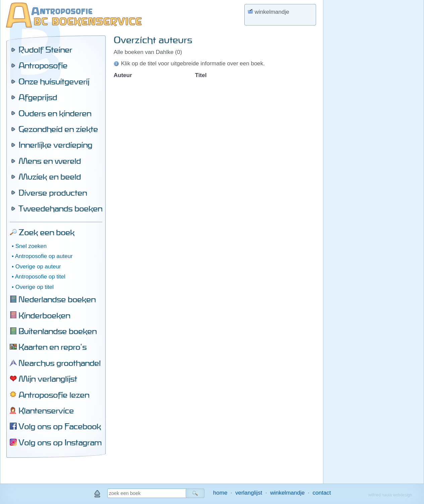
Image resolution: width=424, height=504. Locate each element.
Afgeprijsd (38, 97)
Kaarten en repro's (52, 347)
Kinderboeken (44, 315)
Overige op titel (35, 287)
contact (322, 493)
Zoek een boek (46, 232)
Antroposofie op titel (40, 277)
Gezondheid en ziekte (58, 129)
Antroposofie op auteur (44, 256)
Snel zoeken (31, 246)
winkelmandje (287, 493)
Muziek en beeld (50, 177)
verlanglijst (249, 493)
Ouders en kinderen (55, 113)
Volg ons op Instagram (60, 442)
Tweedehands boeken (60, 208)
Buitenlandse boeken (57, 331)
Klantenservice (46, 411)
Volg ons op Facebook (60, 426)
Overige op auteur (38, 267)
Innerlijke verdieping (55, 145)
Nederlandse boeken (57, 299)
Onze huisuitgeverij (54, 81)
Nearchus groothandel (59, 363)
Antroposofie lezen (54, 395)
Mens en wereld (50, 161)
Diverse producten (53, 193)
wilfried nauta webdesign (390, 495)
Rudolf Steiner (45, 50)
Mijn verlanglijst (48, 379)
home (220, 493)
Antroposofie (43, 65)
